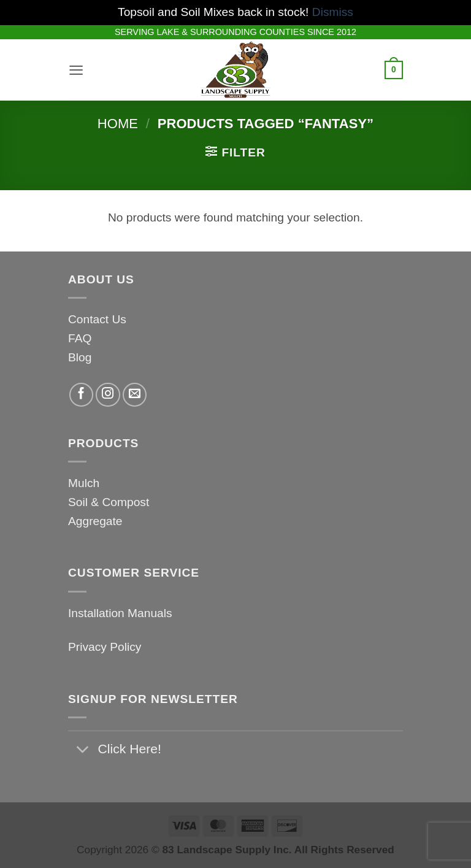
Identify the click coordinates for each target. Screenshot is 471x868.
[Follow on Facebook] (82, 395)
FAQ (80, 338)
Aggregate (95, 521)
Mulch (84, 483)
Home (118, 124)
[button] (77, 70)
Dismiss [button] (333, 12)
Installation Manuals (120, 613)
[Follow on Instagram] (108, 395)
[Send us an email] (135, 395)
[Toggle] (82, 751)
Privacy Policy (105, 647)
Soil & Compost (109, 502)
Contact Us (97, 319)
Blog (80, 357)
